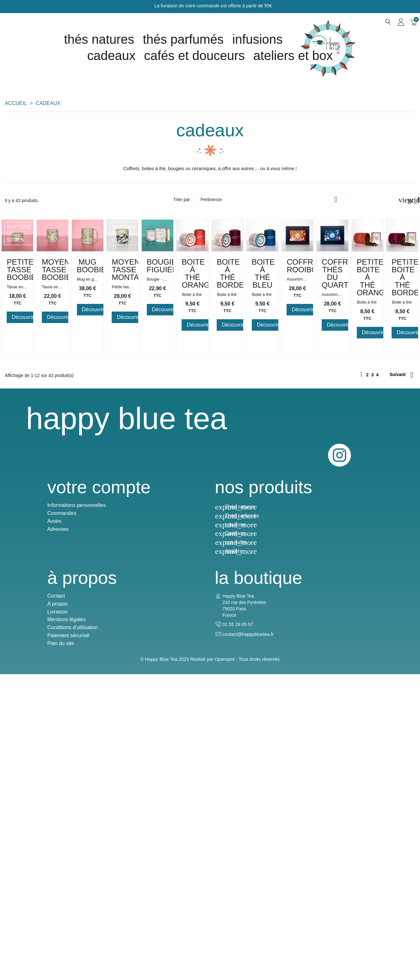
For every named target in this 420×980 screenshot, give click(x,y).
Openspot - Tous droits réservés (247, 965)
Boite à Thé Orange (157, 507)
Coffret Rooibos (53, 684)
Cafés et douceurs (194, 56)
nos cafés (131, 927)
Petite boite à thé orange (263, 688)
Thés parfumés (183, 39)
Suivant (401, 767)
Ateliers (128, 936)
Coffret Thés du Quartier (157, 688)
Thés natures (99, 39)
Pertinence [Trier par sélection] (271, 200)
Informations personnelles (34, 890)
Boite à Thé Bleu (367, 504)
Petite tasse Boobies (52, 327)
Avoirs (12, 906)
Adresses (15, 914)
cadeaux (111, 56)
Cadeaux (130, 918)
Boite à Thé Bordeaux (262, 507)
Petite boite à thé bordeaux (368, 688)
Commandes (19, 898)
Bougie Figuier (52, 504)
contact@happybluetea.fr (353, 908)
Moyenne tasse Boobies (157, 327)
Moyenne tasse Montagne (367, 327)
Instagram (403, 816)
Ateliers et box (293, 56)
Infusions (258, 39)
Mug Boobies (262, 323)
